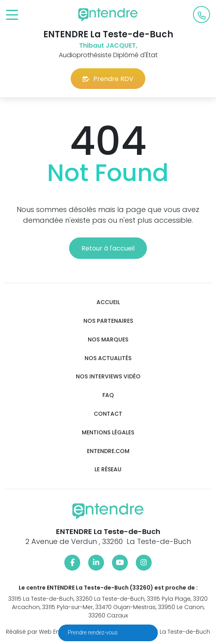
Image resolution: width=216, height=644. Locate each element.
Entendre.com (108, 451)
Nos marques (108, 340)
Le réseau (108, 470)
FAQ (108, 395)
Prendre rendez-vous (94, 632)
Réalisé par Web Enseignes (44, 632)
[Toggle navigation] (12, 15)
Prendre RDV (108, 79)
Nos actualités (108, 358)
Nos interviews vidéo (108, 377)
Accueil (108, 302)
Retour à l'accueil (108, 248)
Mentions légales (108, 433)
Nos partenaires (108, 321)
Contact (108, 414)
